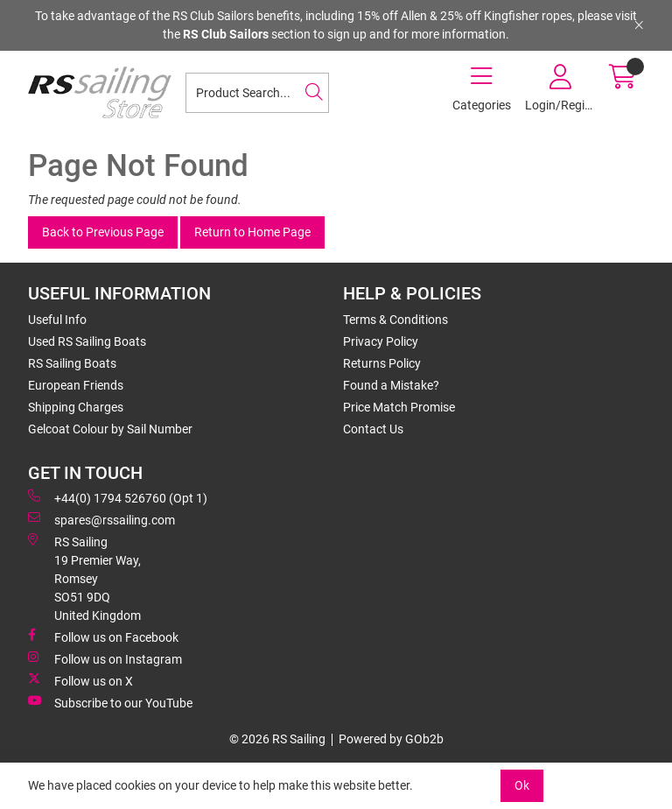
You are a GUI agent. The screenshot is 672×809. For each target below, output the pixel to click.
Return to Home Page (252, 232)
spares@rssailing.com (101, 519)
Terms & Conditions (395, 320)
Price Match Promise (399, 407)
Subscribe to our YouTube (110, 702)
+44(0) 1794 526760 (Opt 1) (118, 497)
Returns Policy (382, 363)
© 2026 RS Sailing (277, 739)
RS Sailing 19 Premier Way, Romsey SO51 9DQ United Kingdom (84, 578)
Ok (522, 785)
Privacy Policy (381, 341)
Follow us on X (80, 680)
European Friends (76, 385)
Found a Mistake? (391, 385)
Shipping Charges (76, 407)
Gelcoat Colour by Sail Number (110, 429)
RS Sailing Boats (72, 363)
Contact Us (373, 429)
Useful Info (57, 320)
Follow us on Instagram (105, 658)
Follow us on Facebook (103, 637)
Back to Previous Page (103, 232)
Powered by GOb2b (391, 739)
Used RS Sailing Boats (87, 341)
